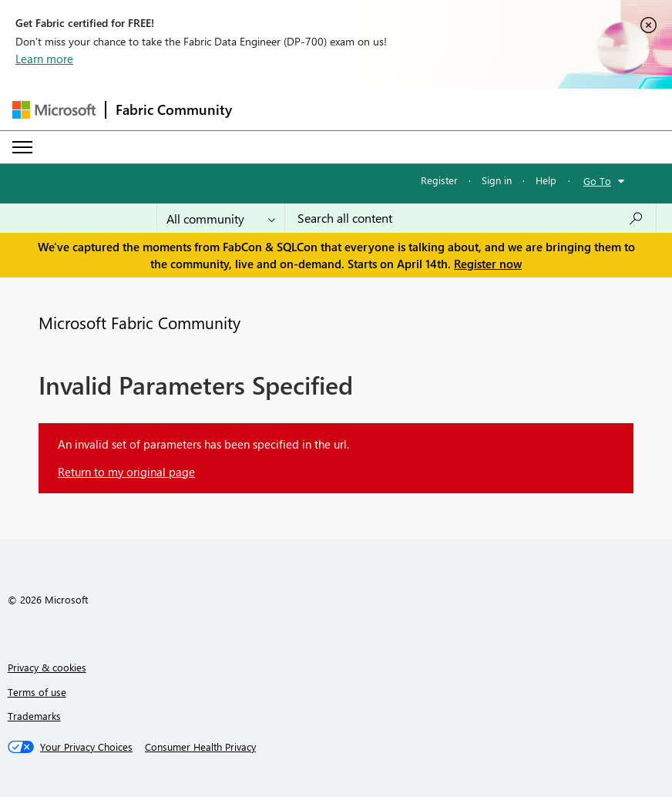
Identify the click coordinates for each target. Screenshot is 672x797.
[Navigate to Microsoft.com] (54, 110)
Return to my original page (126, 472)
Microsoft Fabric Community (139, 322)
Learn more (44, 59)
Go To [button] (597, 181)
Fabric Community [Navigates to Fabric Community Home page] (174, 109)
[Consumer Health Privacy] (200, 747)
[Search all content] (470, 218)
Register (439, 180)
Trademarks (34, 716)
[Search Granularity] (221, 218)
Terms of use (37, 692)
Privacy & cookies (47, 667)
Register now (488, 264)
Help (546, 180)
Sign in (497, 180)
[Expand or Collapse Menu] (22, 147)
